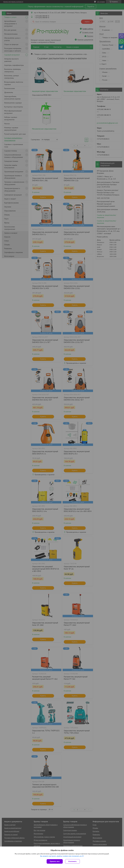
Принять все (55, 861)
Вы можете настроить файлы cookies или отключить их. (61, 856)
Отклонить (72, 861)
